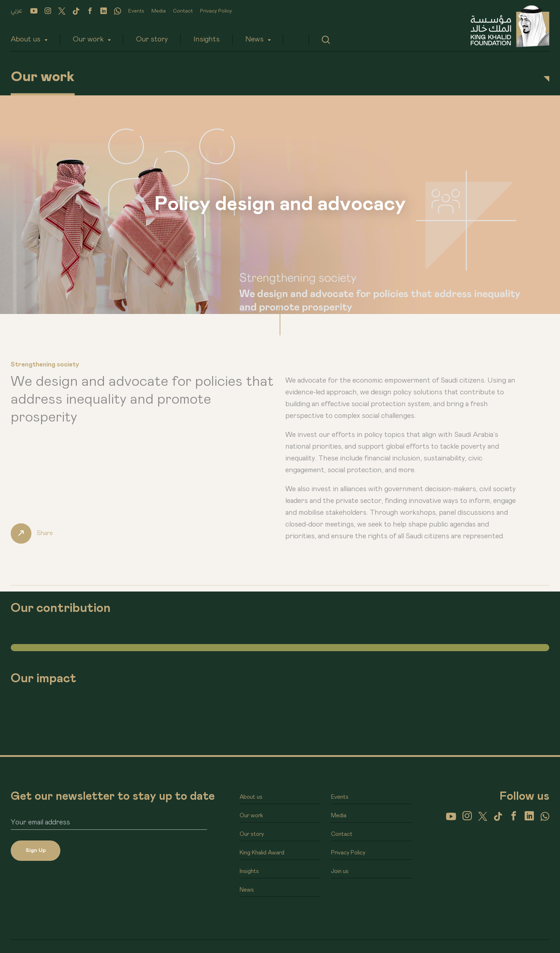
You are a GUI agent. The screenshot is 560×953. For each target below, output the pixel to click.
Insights (207, 39)
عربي (17, 11)
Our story (152, 39)
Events (136, 11)
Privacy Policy (216, 11)
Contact (183, 11)
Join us (340, 872)
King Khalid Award (262, 853)
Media (159, 11)
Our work (88, 39)
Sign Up (36, 851)
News (254, 39)
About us (26, 39)
